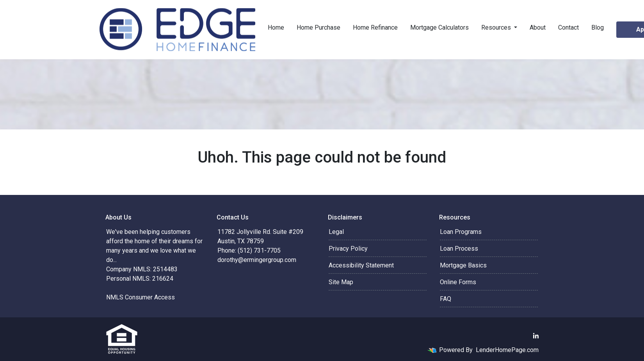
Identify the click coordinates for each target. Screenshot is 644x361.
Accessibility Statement (361, 265)
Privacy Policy (348, 249)
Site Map (341, 282)
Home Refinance (375, 27)
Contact (568, 27)
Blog (598, 27)
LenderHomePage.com (507, 350)
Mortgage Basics (463, 265)
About (538, 27)
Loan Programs (461, 232)
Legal (336, 232)
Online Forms (458, 282)
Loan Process (459, 249)
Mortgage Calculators (439, 27)
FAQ (446, 299)
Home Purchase (318, 27)
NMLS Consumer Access (141, 297)
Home (276, 27)
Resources (497, 27)
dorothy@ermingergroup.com (257, 260)
